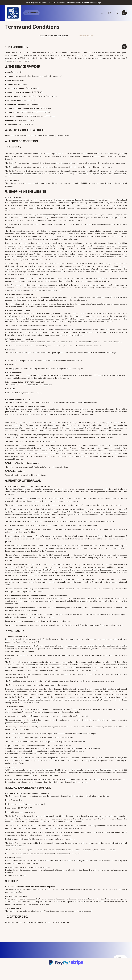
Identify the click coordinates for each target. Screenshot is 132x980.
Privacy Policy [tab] (86, 36)
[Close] (126, 3)
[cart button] (124, 13)
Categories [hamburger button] (31, 13)
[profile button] (117, 13)
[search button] (102, 13)
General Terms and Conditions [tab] (54, 36)
